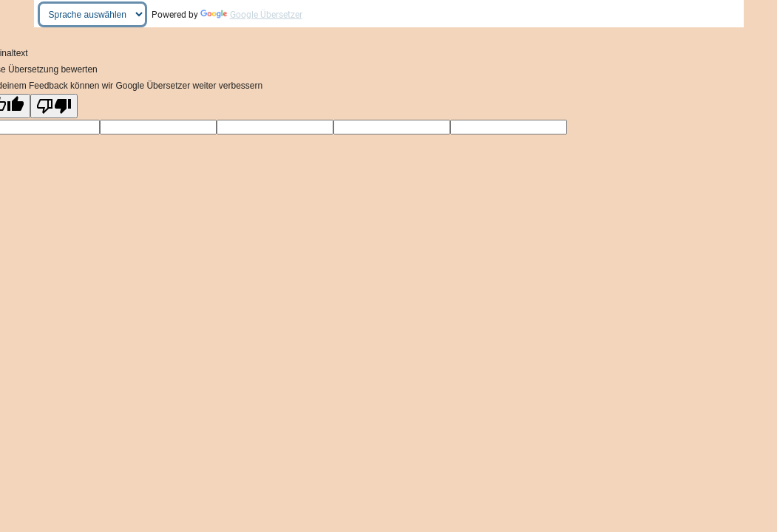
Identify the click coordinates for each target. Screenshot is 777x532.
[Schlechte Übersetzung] (54, 106)
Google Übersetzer (251, 15)
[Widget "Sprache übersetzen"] (92, 14)
